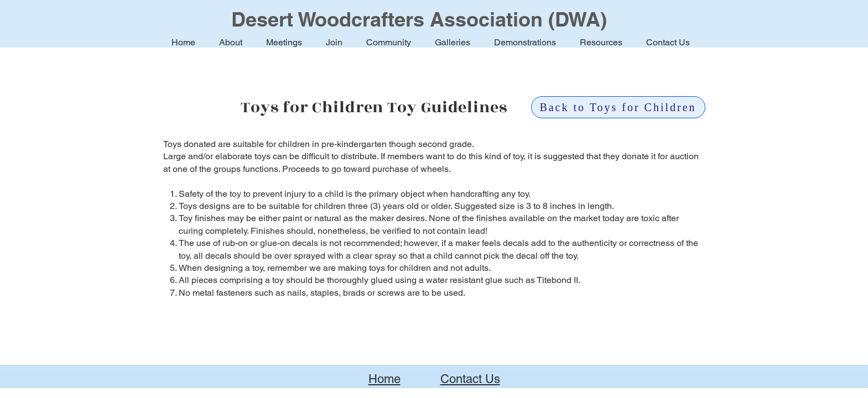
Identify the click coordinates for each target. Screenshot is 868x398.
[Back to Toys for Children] (618, 107)
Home (384, 379)
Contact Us (470, 379)
